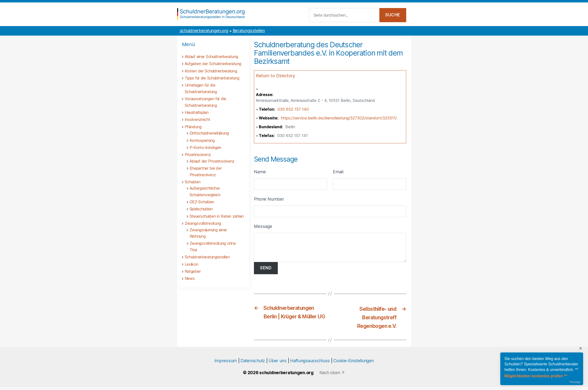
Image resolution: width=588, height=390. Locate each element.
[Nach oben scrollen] (332, 376)
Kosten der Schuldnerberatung (211, 72)
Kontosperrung (202, 141)
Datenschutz (253, 364)
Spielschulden (201, 210)
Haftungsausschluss (310, 364)
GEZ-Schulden (202, 203)
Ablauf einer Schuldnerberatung (211, 57)
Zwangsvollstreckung (203, 224)
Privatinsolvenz (198, 155)
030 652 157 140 (293, 110)
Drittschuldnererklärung (209, 134)
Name (260, 172)
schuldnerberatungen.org (204, 31)
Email (338, 172)
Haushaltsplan (197, 113)
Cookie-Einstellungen (353, 364)
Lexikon (192, 265)
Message (263, 227)
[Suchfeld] (344, 16)
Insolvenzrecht (198, 120)
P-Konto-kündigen (205, 148)
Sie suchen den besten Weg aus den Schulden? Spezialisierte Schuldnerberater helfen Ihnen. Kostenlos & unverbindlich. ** (541, 364)
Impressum (226, 364)
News (190, 279)
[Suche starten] (393, 16)
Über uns (278, 364)
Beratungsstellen (249, 31)
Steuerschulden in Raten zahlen (217, 217)
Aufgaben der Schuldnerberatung (213, 64)
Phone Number (269, 200)
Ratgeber (193, 272)
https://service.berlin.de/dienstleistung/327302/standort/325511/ (339, 119)
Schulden (193, 183)
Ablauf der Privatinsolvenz (212, 162)
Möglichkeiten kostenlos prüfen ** (536, 376)
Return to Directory (275, 76)
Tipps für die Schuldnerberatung (212, 79)
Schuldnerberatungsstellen (207, 258)
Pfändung (193, 127)
